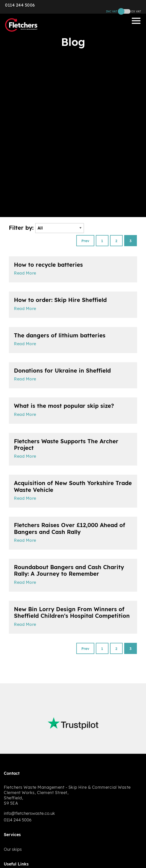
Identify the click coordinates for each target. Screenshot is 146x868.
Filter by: (46, 228)
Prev (85, 241)
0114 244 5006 (20, 5)
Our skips (13, 849)
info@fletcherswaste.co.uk (29, 813)
